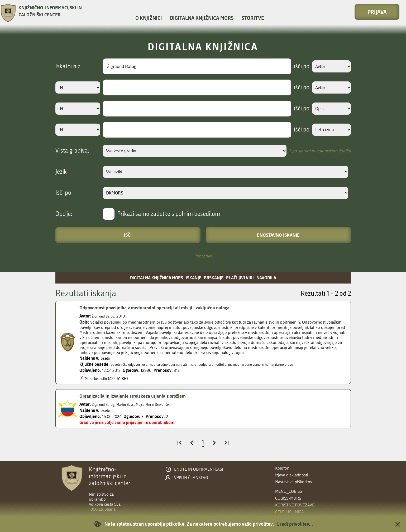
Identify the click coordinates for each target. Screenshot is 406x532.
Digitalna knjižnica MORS (202, 18)
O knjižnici (149, 18)
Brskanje (214, 278)
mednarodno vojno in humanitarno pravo (298, 364)
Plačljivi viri (240, 278)
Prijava (377, 12)
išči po (297, 66)
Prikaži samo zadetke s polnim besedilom (169, 214)
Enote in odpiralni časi (199, 469)
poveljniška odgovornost (133, 364)
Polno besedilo (98, 379)
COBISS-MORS (288, 498)
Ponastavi (203, 256)
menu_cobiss (288, 491)
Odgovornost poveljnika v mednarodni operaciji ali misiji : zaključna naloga (165, 308)
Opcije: (64, 214)
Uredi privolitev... (295, 524)
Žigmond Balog (106, 316)
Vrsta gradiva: (72, 151)
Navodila (266, 278)
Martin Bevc (132, 404)
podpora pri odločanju (238, 364)
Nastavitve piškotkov (294, 482)
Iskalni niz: (69, 66)
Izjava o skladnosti (292, 475)
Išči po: (64, 193)
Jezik (61, 172)
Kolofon (282, 468)
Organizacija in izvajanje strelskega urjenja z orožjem (141, 396)
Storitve (253, 18)
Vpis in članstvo (191, 478)
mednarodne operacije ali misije (186, 364)
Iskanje (194, 278)
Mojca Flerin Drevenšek (166, 404)
